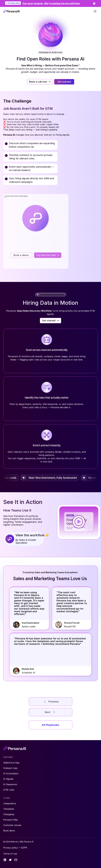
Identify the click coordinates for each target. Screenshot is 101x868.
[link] (51, 3)
